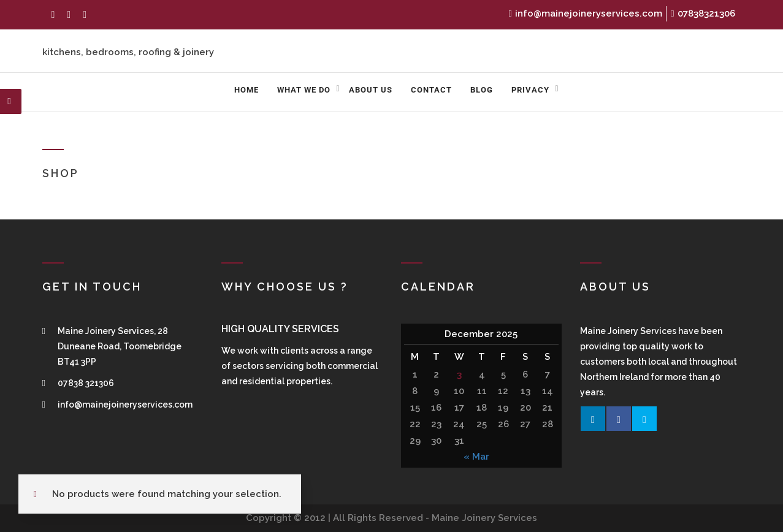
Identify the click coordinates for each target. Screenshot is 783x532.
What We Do (304, 90)
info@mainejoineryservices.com (586, 13)
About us (371, 90)
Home (246, 90)
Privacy (530, 90)
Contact (431, 90)
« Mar (476, 457)
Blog (482, 90)
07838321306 (703, 13)
